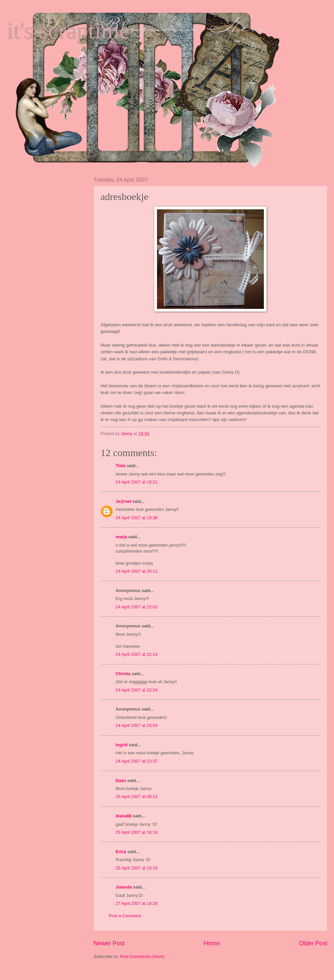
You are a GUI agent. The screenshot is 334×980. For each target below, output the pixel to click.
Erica (121, 852)
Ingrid (122, 745)
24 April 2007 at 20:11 (136, 571)
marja (121, 537)
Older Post (313, 943)
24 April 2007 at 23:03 (136, 725)
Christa (123, 674)
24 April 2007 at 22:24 (136, 690)
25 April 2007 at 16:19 (136, 832)
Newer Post (109, 943)
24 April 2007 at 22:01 (136, 607)
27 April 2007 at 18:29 (136, 903)
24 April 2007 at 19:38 (136, 518)
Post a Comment (125, 916)
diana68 (124, 816)
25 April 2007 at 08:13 (136, 797)
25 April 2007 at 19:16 (136, 868)
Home (212, 943)
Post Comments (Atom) (142, 956)
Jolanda (124, 887)
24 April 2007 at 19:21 (136, 482)
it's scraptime (68, 31)
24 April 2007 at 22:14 (136, 654)
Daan (121, 780)
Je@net (123, 501)
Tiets (121, 466)
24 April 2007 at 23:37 (136, 761)
